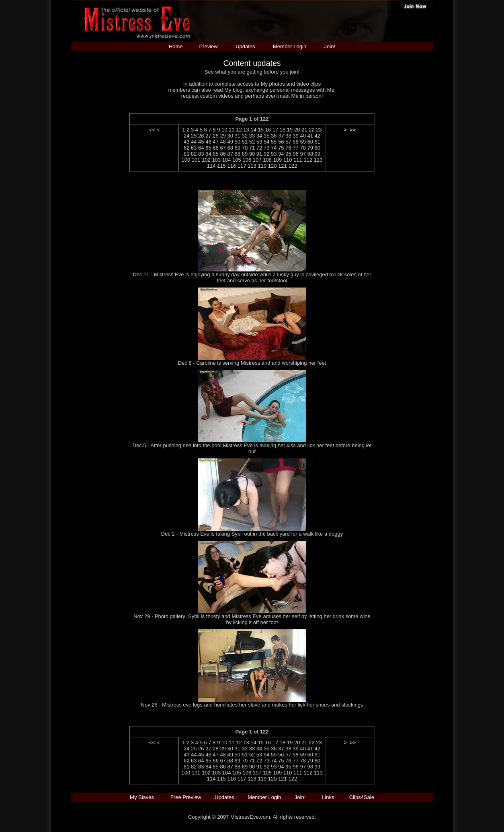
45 (201, 142)
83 (201, 154)
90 (252, 154)
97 (303, 154)
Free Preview (186, 797)
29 (223, 136)
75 (281, 148)
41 (310, 136)
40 (303, 136)
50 (238, 142)
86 (223, 154)
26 (201, 136)
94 (281, 154)
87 (230, 154)
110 (288, 160)
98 (310, 154)
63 (194, 148)
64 (201, 148)
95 (288, 154)
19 (290, 130)
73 (266, 148)
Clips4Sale (362, 797)
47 (215, 142)
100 (186, 160)
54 (266, 142)
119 (262, 166)
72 (259, 148)
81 (186, 154)
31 (238, 136)
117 (242, 166)
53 (259, 142)
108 (267, 160)
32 (245, 136)
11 (232, 130)
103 (216, 160)
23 (319, 130)
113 (318, 160)
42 (318, 136)
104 (227, 160)
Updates (245, 46)
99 (318, 154)
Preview (208, 46)
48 (223, 142)
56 (281, 142)
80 (318, 148)
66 (215, 148)
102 (206, 160)
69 (238, 148)
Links (328, 797)
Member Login (290, 46)
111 (298, 160)
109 (277, 160)
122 (293, 166)
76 (288, 148)
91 (259, 154)
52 (252, 142)
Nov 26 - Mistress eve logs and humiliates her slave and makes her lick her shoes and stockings (252, 705)
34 (259, 136)
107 (257, 160)
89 (245, 154)
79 (310, 148)
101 (196, 160)
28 (215, 136)
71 (252, 148)
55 (274, 142)
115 (221, 166)
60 (310, 142)
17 (275, 130)
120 (272, 166)
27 (208, 136)
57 (288, 142)
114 (211, 166)
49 (230, 142)
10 (224, 130)
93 (274, 154)
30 (230, 136)
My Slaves (143, 797)
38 (288, 136)
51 (245, 142)
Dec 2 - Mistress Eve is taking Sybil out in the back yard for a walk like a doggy (252, 534)
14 (253, 130)
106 (247, 160)
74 (274, 148)
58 (295, 142)
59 (303, 142)
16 (268, 130)
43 (186, 142)
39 (295, 136)
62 (186, 148)
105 (237, 160)
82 (194, 154)
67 (223, 148)
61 (318, 142)
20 (297, 130)
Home (176, 46)
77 (295, 148)
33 (252, 136)
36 (274, 136)
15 (260, 130)
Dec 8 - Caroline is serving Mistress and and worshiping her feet (252, 363)
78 (303, 148)
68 (230, 148)
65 (208, 148)
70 (245, 148)
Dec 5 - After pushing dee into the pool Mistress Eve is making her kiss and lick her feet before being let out (252, 448)
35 (266, 136)
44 (194, 142)
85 (215, 154)
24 (186, 136)
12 (239, 130)
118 (252, 166)
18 (283, 130)
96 (295, 154)
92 (266, 154)
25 (194, 136)
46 (208, 142)
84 (208, 154)
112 (308, 160)
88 (238, 154)
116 (232, 166)
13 (246, 130)
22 (311, 130)
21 (304, 130)
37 (281, 136)
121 (283, 166)
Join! (330, 46)
